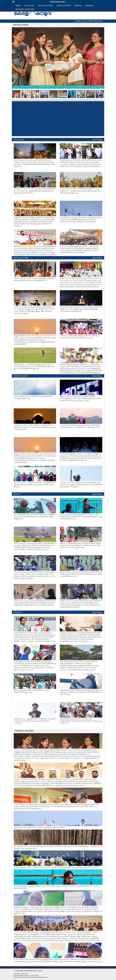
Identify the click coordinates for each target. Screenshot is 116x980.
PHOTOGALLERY (39, 2)
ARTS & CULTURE (45, 6)
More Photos (97, 140)
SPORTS (78, 6)
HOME (18, 6)
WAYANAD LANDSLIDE (25, 9)
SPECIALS (89, 6)
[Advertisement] (58, 119)
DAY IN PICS (29, 6)
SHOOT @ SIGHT (64, 6)
